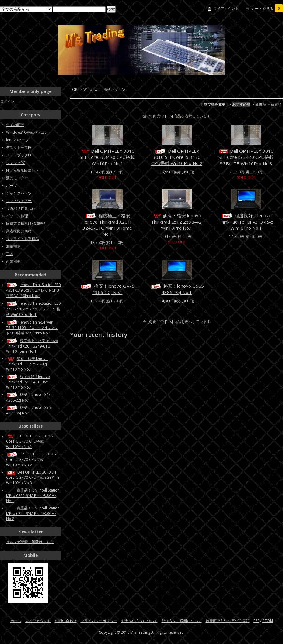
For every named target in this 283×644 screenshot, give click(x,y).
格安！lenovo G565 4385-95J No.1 (177, 289)
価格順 (260, 104)
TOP (74, 89)
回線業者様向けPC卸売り (27, 223)
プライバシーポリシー (99, 621)
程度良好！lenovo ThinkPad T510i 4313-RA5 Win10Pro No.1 (246, 222)
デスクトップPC (19, 147)
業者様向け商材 (19, 231)
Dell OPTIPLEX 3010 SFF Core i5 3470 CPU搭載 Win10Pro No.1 (107, 157)
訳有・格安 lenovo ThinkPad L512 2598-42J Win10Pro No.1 (177, 222)
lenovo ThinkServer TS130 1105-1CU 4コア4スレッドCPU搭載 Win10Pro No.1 (32, 328)
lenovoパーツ (17, 140)
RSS (256, 621)
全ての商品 (15, 125)
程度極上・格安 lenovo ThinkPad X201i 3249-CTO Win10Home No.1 (107, 225)
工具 (10, 254)
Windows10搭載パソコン (104, 89)
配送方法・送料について (182, 621)
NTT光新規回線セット (24, 170)
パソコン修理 (17, 216)
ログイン (7, 101)
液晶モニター (17, 178)
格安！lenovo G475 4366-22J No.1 (107, 289)
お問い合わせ (66, 621)
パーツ (12, 185)
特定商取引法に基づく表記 (228, 621)
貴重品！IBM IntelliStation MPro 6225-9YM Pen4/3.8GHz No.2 (33, 513)
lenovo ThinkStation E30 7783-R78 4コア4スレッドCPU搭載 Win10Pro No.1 (33, 309)
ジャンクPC (16, 163)
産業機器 (13, 261)
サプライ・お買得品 (23, 239)
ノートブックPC (19, 155)
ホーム (16, 621)
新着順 (276, 104)
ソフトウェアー (19, 201)
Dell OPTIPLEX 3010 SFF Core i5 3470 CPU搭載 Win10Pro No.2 (177, 157)
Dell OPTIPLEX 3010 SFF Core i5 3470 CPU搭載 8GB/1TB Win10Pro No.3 (246, 157)
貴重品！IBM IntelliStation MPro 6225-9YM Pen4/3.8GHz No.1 (33, 495)
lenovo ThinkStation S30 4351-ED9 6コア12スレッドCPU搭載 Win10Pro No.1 (33, 290)
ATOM (268, 621)
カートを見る (267, 8)
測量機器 (13, 246)
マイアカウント (226, 8)
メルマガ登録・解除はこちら (30, 542)
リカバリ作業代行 (21, 208)
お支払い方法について (139, 621)
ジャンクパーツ (19, 193)
